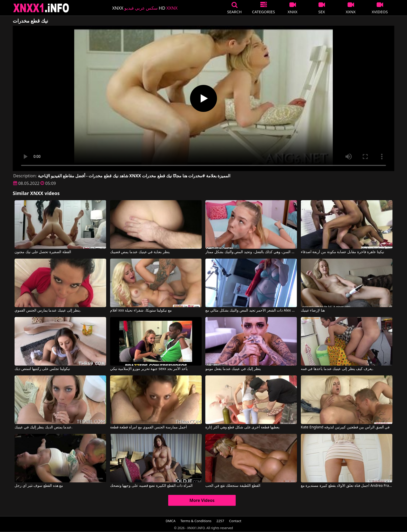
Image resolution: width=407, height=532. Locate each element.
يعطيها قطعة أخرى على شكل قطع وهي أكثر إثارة (242, 427)
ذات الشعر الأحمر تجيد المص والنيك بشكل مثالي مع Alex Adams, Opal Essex (251, 311)
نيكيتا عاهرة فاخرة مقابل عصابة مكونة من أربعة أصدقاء (342, 252)
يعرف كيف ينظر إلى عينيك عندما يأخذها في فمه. (337, 369)
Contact (235, 521)
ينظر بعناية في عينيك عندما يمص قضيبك (140, 252)
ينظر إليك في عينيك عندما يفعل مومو (233, 369)
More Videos (202, 500)
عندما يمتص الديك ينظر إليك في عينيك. (43, 427)
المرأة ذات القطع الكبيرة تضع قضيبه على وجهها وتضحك (151, 486)
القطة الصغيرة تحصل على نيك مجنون (43, 252)
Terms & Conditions (196, 521)
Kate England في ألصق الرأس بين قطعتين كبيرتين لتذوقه (345, 427)
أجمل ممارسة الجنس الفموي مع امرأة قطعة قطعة (148, 427)
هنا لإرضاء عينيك (313, 311)
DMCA (171, 521)
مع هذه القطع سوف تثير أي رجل (39, 486)
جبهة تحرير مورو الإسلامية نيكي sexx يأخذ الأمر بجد (149, 369)
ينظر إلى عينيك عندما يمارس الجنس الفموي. (48, 311)
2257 (220, 521)
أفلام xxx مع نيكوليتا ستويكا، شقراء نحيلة (141, 311)
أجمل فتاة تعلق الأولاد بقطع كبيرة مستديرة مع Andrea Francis (347, 486)
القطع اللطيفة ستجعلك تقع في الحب (233, 486)
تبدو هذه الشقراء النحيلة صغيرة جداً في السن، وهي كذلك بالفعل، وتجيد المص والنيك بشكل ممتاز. (251, 252)
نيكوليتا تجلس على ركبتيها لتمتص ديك (42, 369)
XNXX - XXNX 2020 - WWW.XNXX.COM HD (41, 8)
